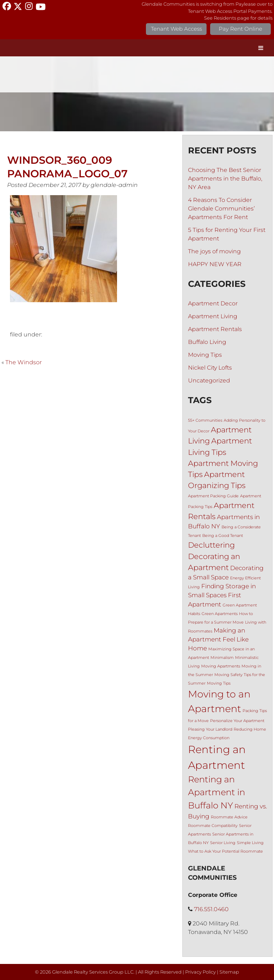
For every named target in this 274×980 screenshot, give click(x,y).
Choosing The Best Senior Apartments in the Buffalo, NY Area (225, 179)
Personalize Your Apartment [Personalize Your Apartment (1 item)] (237, 721)
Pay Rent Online (240, 29)
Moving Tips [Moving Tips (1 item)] (219, 683)
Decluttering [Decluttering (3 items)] (211, 545)
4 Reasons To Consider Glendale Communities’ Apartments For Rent (221, 209)
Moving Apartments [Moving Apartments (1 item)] (221, 666)
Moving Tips (205, 355)
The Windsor (24, 362)
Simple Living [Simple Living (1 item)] (250, 843)
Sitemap (229, 972)
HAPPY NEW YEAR (215, 264)
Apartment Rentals (215, 329)
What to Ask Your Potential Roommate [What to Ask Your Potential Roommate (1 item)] (225, 851)
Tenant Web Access (176, 29)
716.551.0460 (211, 909)
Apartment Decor (213, 303)
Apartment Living (213, 316)
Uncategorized (209, 380)
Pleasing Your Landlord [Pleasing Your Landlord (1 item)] (210, 729)
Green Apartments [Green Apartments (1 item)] (220, 614)
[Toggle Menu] (261, 48)
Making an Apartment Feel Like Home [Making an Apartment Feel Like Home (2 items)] (218, 639)
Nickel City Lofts (210, 368)
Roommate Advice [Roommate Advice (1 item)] (229, 817)
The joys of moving (214, 251)
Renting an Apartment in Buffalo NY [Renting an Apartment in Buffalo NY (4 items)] (217, 792)
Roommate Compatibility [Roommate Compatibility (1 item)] (213, 826)
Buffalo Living (207, 342)
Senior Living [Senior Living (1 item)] (223, 843)
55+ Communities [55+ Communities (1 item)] (205, 420)
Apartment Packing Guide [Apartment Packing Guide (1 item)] (213, 496)
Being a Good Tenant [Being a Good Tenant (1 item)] (223, 536)
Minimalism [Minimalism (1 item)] (222, 658)
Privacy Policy (201, 972)
